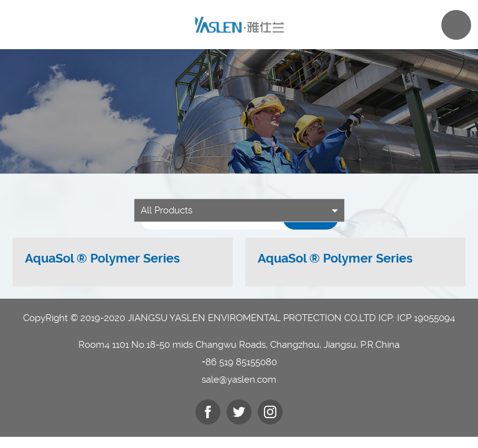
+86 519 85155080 (239, 362)
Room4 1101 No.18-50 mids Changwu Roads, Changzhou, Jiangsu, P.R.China (239, 345)
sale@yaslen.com (239, 380)
